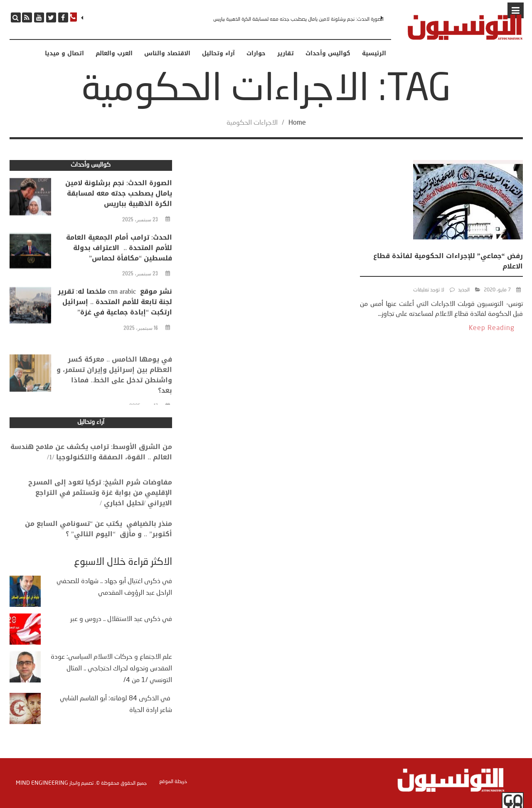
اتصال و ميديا (64, 54)
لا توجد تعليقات (429, 290)
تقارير (286, 54)
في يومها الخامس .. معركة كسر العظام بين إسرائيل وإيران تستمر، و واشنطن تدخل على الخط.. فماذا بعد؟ (114, 390)
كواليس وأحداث (328, 54)
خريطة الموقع (173, 782)
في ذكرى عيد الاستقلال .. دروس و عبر (121, 619)
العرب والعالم (114, 54)
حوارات (256, 54)
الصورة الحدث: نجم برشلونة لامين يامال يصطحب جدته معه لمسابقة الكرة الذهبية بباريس (298, 20)
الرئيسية (374, 54)
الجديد (464, 290)
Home (297, 123)
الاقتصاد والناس (167, 54)
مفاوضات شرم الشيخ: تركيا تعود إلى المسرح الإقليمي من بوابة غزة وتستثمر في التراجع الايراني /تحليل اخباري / (100, 503)
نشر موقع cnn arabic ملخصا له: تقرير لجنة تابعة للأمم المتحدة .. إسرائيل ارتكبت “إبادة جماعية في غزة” (115, 304)
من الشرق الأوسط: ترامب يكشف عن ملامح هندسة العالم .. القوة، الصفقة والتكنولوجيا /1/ (91, 460)
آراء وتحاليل (218, 54)
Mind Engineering (42, 783)
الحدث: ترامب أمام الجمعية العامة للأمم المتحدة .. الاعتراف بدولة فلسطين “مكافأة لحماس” (119, 250)
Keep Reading (492, 328)
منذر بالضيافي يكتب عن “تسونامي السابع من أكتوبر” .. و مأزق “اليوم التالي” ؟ (99, 537)
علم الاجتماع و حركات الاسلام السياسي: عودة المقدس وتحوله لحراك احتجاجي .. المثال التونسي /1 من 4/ (111, 669)
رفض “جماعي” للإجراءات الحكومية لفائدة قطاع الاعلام (448, 261)
